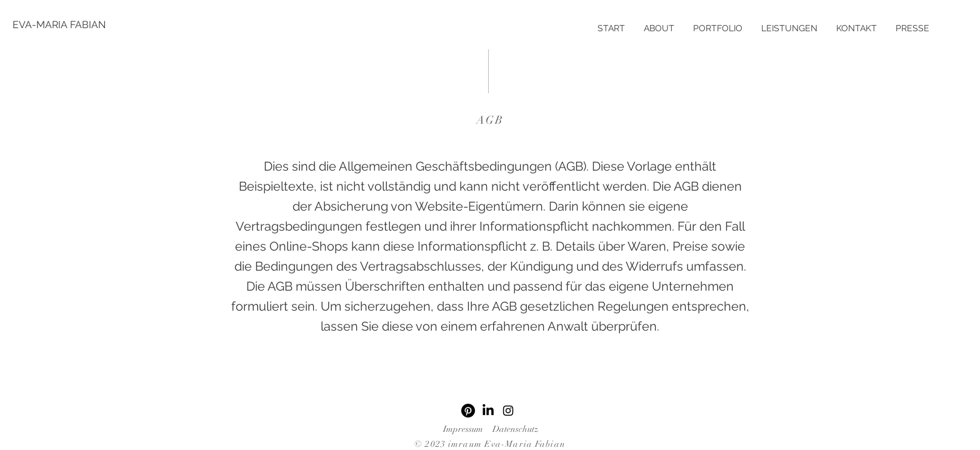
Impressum (463, 429)
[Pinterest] (468, 411)
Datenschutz (515, 429)
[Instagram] (508, 411)
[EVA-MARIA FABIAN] (59, 25)
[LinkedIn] (488, 411)
